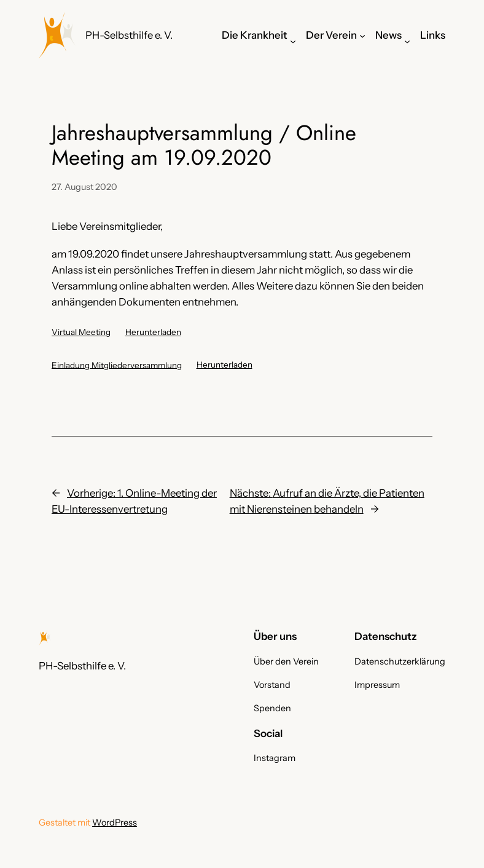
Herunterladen (153, 332)
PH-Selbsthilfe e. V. (129, 35)
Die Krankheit (255, 35)
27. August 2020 (84, 187)
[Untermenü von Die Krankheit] (293, 41)
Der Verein (331, 35)
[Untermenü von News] (407, 41)
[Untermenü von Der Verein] (362, 35)
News (388, 35)
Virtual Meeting (81, 332)
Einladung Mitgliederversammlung (117, 365)
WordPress (115, 823)
